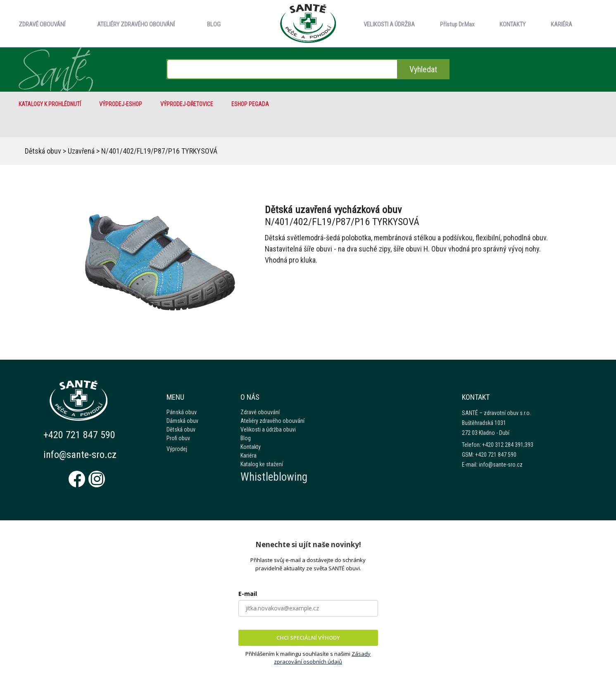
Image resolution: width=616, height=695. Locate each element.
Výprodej (177, 449)
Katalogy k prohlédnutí (50, 104)
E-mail (248, 594)
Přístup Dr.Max (457, 24)
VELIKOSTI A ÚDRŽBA (389, 24)
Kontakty (251, 447)
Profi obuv (178, 438)
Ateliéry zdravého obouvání (272, 421)
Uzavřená (81, 151)
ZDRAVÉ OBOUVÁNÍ (42, 24)
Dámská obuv (182, 421)
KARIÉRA (561, 24)
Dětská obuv (43, 151)
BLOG (214, 24)
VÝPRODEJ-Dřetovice (187, 104)
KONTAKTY (513, 24)
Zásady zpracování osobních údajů (322, 658)
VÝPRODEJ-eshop (121, 104)
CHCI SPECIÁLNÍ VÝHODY (308, 638)
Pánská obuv (182, 412)
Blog (246, 438)
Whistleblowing (274, 477)
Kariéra (249, 455)
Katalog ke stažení (262, 464)
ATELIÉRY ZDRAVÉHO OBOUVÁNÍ (136, 24)
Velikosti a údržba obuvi (268, 429)
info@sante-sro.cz (80, 455)
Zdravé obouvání (260, 412)
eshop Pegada (250, 104)
